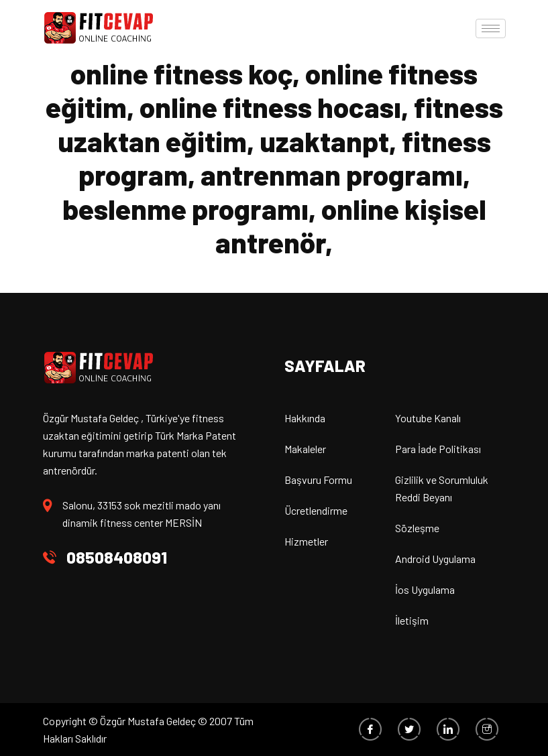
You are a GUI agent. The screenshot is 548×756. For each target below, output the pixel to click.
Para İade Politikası (438, 449)
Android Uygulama (435, 559)
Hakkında (305, 418)
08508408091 (117, 557)
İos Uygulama (425, 589)
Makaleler (305, 449)
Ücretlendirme (316, 510)
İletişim (412, 620)
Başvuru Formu (318, 480)
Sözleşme (417, 528)
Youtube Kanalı (428, 418)
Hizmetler (306, 541)
